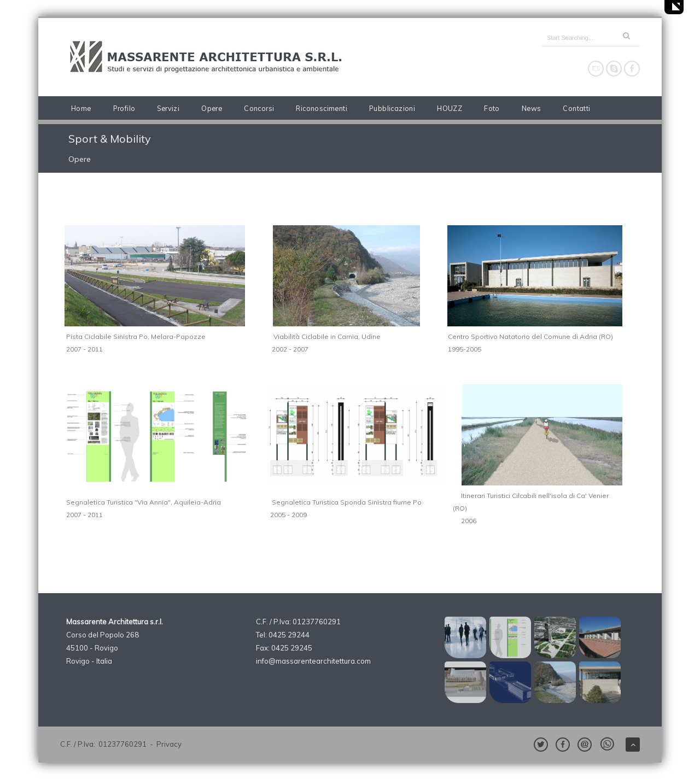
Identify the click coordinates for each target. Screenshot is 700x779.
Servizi (168, 108)
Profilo (124, 108)
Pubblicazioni (392, 108)
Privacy (169, 744)
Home (81, 108)
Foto (492, 108)
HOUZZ (450, 108)
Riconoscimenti (322, 108)
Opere (212, 108)
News (532, 108)
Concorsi (259, 108)
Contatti (576, 108)
